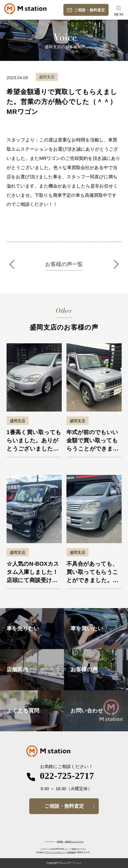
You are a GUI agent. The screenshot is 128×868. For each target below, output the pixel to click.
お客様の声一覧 (64, 264)
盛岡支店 (18, 421)
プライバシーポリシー (55, 852)
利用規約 (71, 852)
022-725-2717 (67, 776)
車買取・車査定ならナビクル (70, 842)
